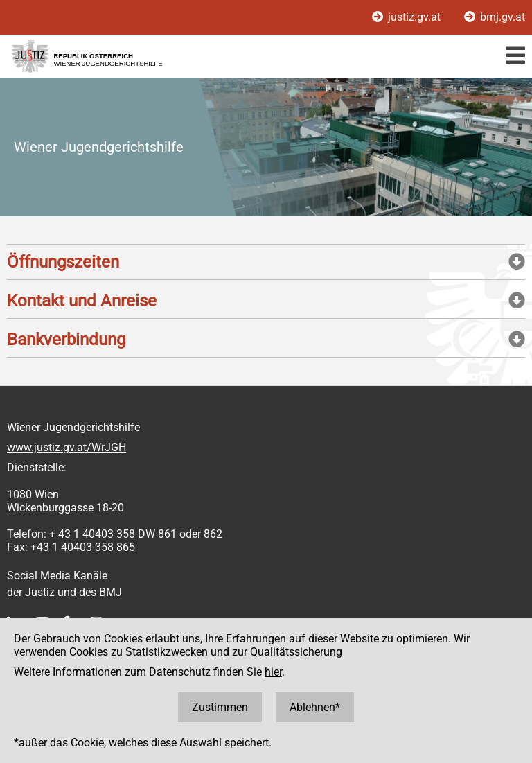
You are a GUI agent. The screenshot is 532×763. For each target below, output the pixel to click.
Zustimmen (220, 707)
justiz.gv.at (408, 17)
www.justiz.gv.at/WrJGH (66, 447)
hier (273, 672)
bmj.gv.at (495, 17)
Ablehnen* (315, 707)
